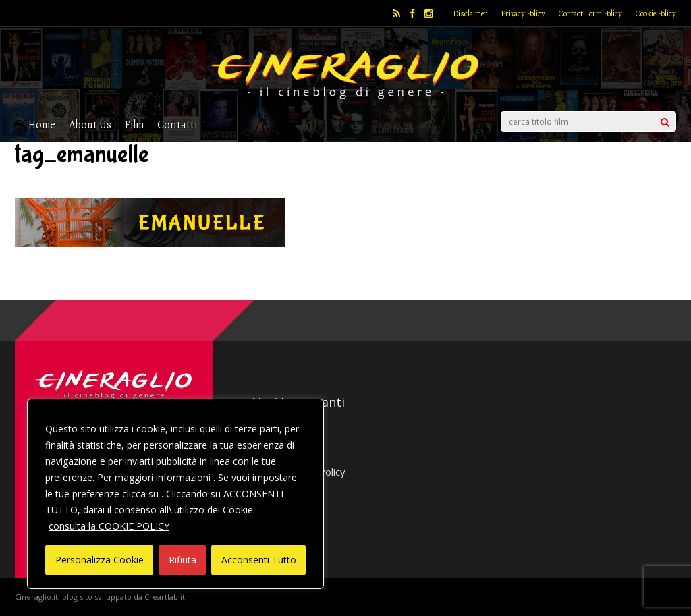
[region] (175, 494)
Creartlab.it (165, 597)
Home (42, 124)
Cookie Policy (656, 13)
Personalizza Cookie (100, 560)
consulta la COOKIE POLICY (109, 526)
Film (134, 124)
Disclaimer (470, 13)
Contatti (177, 124)
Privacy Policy (523, 13)
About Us (90, 124)
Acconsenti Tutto (259, 560)
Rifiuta (183, 560)
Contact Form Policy (590, 13)
